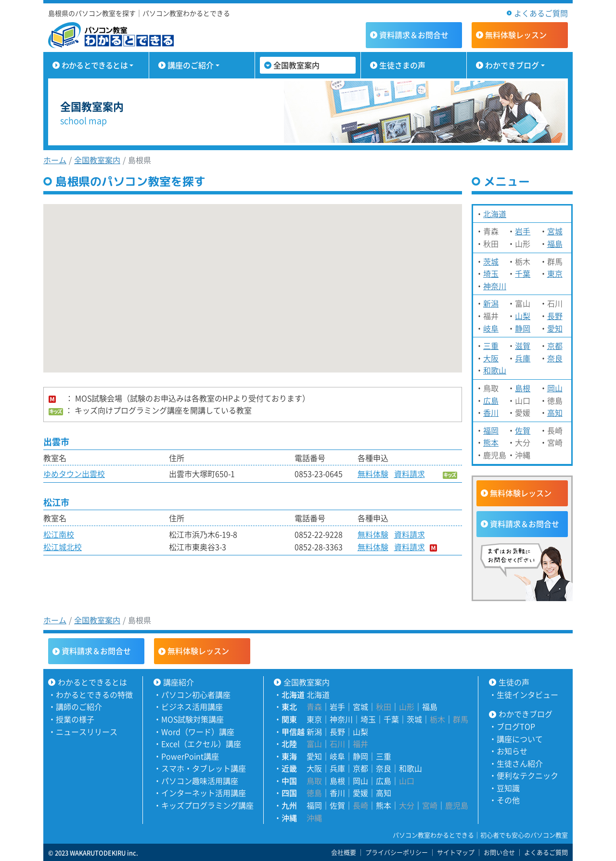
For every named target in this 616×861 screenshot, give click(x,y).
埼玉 (491, 273)
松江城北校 (63, 547)
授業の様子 (75, 719)
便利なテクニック (527, 775)
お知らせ (512, 751)
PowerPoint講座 (190, 756)
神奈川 (495, 286)
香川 (491, 412)
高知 (555, 412)
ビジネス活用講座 (192, 707)
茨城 (491, 261)
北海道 (495, 214)
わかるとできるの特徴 (94, 694)
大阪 (491, 358)
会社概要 (344, 852)
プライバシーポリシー (397, 852)
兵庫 (523, 358)
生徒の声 (514, 682)
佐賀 (523, 430)
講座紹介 (179, 682)
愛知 (555, 328)
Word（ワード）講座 (198, 732)
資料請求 (414, 35)
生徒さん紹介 (520, 763)
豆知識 (508, 788)
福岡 (491, 430)
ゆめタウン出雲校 (74, 474)
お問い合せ (499, 852)
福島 (555, 244)
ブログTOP (516, 726)
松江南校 (59, 534)
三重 (491, 346)
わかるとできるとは (95, 65)
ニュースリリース (87, 732)
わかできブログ (512, 65)
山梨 (523, 316)
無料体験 (516, 35)
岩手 (523, 231)
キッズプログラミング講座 (207, 805)
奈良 (555, 358)
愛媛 (360, 793)
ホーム (55, 160)
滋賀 (523, 346)
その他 (508, 800)
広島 (491, 400)
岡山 (555, 388)
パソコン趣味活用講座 (200, 781)
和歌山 (495, 370)
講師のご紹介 (79, 707)
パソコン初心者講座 (196, 694)
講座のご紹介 (191, 65)
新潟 (491, 303)
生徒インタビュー (527, 694)
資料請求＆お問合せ (525, 524)
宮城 (555, 231)
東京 (555, 273)
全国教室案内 (296, 65)
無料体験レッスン (521, 493)
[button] (146, 325)
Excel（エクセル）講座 (201, 744)
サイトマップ (456, 852)
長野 (555, 316)
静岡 (523, 328)
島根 (523, 388)
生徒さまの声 (402, 65)
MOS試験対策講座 (192, 719)
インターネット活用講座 (204, 793)
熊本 (491, 442)
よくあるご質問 (541, 13)
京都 (555, 346)
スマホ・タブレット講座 (204, 768)
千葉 (523, 273)
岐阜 (491, 328)
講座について (520, 739)
